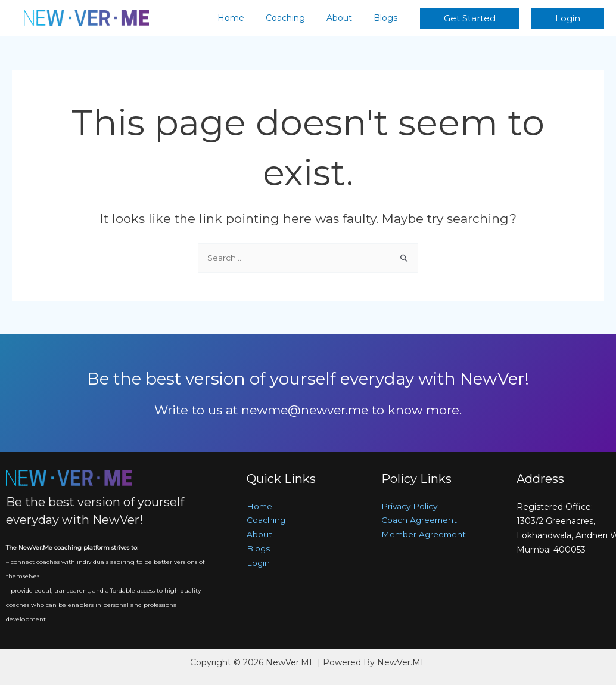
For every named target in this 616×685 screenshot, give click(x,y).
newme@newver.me (305, 410)
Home (248, 18)
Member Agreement (425, 535)
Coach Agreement (420, 521)
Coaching (297, 18)
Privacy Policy (410, 507)
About (346, 18)
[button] (470, 18)
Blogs (388, 18)
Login (259, 564)
